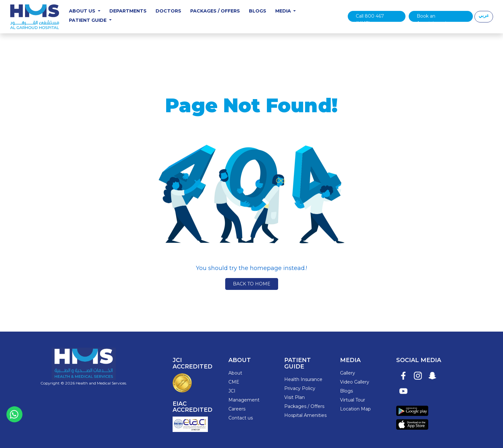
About (235, 373)
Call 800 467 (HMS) (370, 17)
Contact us (241, 418)
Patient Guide (88, 20)
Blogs (258, 11)
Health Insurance (303, 379)
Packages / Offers (215, 11)
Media (284, 11)
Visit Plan (294, 397)
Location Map (355, 409)
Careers (237, 409)
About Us (83, 11)
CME (234, 382)
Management (244, 400)
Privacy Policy (300, 388)
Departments (128, 11)
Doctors (168, 11)
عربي (484, 15)
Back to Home (252, 284)
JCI (232, 391)
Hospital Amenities (305, 415)
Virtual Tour (353, 400)
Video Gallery (355, 382)
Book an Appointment (432, 17)
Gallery (348, 373)
